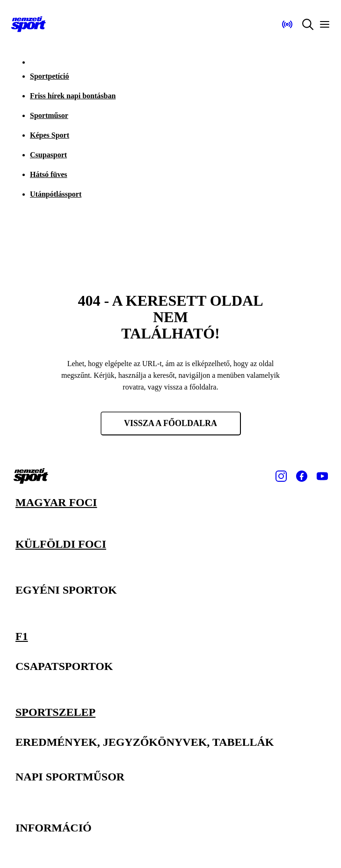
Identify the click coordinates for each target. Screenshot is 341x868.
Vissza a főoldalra (170, 423)
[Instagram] (281, 476)
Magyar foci (56, 502)
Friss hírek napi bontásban (73, 96)
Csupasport (48, 155)
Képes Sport (50, 135)
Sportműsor (49, 115)
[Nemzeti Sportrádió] (287, 24)
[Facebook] (302, 476)
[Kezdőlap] (29, 24)
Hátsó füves (49, 174)
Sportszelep (55, 712)
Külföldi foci (61, 544)
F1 (22, 636)
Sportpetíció (50, 76)
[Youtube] (322, 476)
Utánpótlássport (56, 194)
